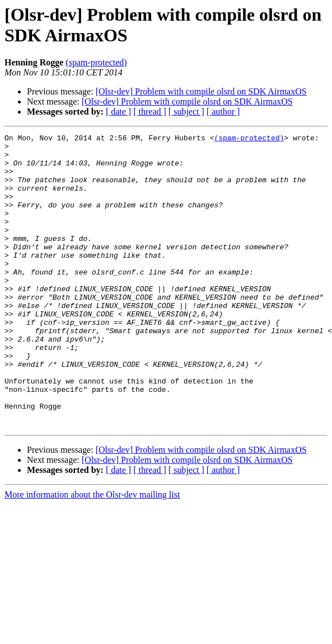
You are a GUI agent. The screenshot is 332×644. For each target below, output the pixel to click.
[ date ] (118, 112)
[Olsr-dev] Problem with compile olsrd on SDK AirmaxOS (201, 91)
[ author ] (223, 112)
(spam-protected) (96, 62)
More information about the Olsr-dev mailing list (92, 553)
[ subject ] (186, 112)
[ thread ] (150, 112)
